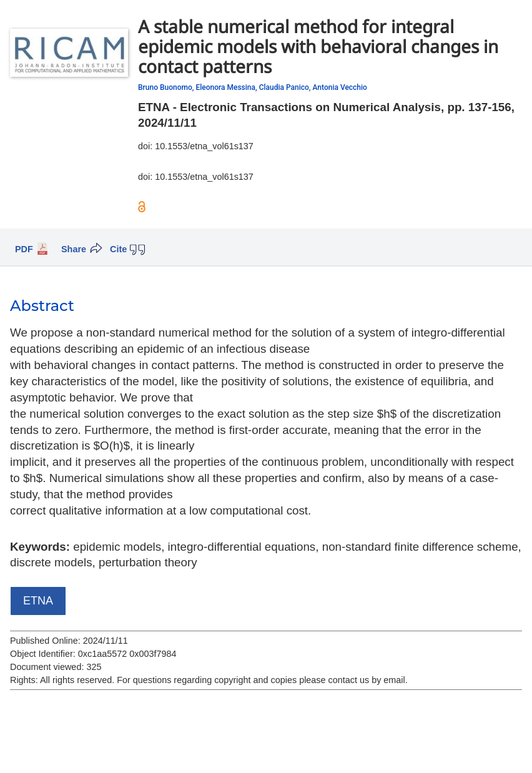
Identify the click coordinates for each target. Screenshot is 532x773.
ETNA (38, 601)
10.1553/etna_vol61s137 (204, 146)
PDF (24, 249)
